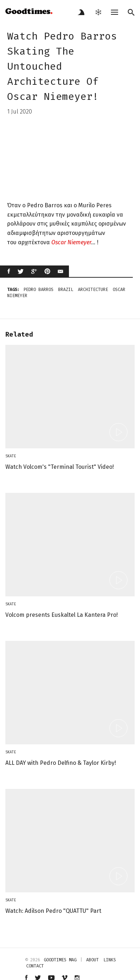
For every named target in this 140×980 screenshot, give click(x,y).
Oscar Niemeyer (71, 242)
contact (35, 966)
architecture (93, 290)
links (110, 960)
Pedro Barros (38, 290)
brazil (66, 290)
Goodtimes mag (60, 960)
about (92, 960)
